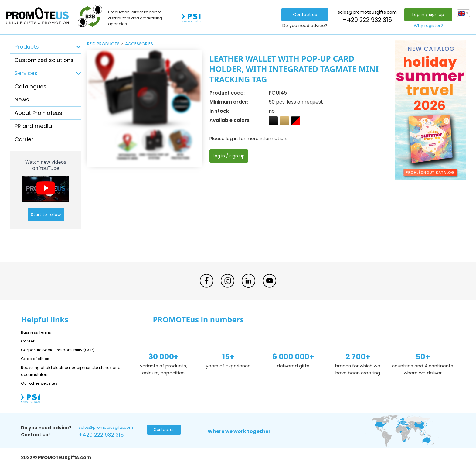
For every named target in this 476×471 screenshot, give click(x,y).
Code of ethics (38, 358)
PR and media (33, 126)
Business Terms (38, 332)
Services (26, 73)
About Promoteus (38, 113)
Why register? (427, 26)
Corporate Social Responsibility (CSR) (63, 350)
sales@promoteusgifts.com (365, 12)
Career (29, 341)
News (22, 100)
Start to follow (46, 215)
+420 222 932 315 (365, 20)
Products (27, 47)
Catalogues (31, 86)
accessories (139, 44)
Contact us (303, 15)
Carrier (24, 139)
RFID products (103, 44)
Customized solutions (44, 60)
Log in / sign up (426, 15)
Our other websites (43, 383)
